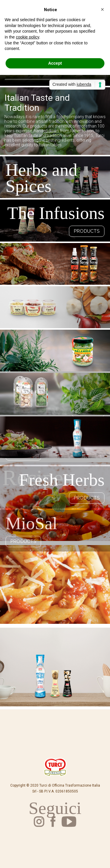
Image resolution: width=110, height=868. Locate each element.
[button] (102, 9)
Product (88, 593)
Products (87, 231)
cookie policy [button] (27, 37)
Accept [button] (55, 63)
